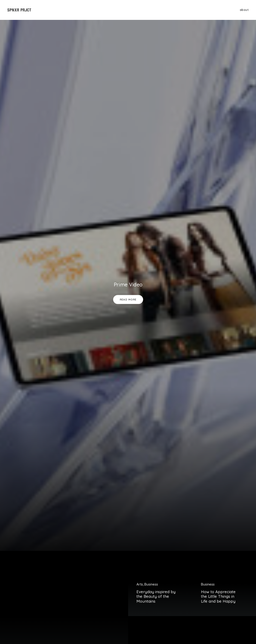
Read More (128, 300)
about (244, 10)
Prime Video (128, 284)
